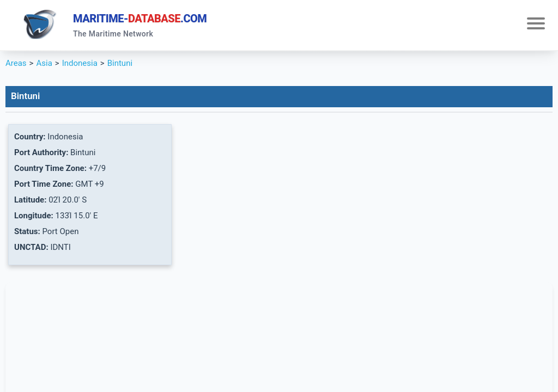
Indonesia (80, 63)
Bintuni (120, 63)
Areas (16, 63)
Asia (44, 63)
